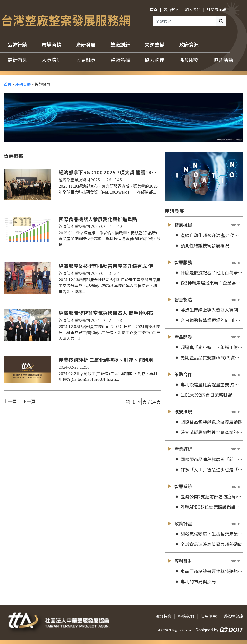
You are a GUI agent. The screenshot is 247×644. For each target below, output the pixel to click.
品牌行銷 (17, 45)
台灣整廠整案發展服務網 (66, 20)
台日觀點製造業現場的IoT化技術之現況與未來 (209, 320)
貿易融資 (86, 60)
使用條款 (209, 616)
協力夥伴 (155, 60)
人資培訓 (52, 60)
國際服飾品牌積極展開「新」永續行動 (209, 459)
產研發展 (86, 45)
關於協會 (163, 616)
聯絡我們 (186, 616)
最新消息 (17, 60)
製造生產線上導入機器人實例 (206, 310)
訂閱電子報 (216, 9)
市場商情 (52, 45)
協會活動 (223, 60)
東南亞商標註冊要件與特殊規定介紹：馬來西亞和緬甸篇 (209, 571)
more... (237, 225)
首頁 (154, 9)
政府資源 (189, 45)
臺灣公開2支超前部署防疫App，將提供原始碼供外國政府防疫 (209, 497)
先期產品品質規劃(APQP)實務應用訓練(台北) (209, 357)
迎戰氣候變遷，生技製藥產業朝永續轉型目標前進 (209, 534)
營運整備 (155, 45)
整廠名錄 (120, 60)
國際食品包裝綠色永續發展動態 (208, 422)
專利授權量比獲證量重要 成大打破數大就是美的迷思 (209, 385)
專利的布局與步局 (195, 581)
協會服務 (189, 60)
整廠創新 (120, 45)
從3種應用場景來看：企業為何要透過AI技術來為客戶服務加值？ (209, 283)
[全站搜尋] (184, 21)
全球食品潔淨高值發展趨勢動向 (208, 544)
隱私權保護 (233, 616)
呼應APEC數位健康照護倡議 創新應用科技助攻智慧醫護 (209, 507)
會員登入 (171, 9)
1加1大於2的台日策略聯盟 (203, 395)
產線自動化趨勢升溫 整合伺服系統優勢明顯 (209, 235)
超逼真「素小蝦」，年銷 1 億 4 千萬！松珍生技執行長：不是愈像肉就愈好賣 (209, 347)
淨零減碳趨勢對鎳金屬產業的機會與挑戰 (209, 432)
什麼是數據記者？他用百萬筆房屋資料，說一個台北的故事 (209, 273)
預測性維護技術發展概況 (202, 245)
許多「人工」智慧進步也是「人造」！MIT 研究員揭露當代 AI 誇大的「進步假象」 (209, 469)
